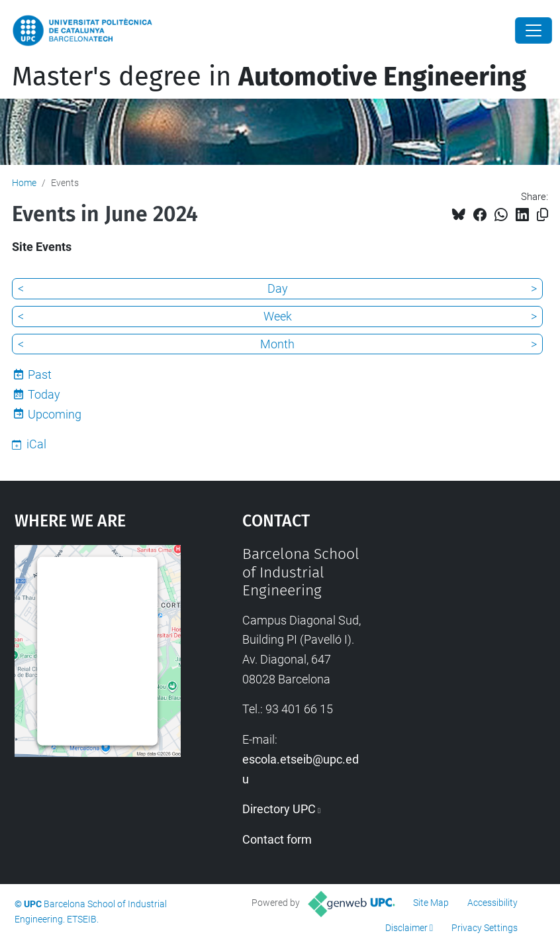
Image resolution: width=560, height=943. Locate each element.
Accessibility (492, 903)
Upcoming (55, 414)
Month (277, 344)
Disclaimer (406, 928)
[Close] (534, 30)
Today (44, 394)
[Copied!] (542, 215)
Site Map (431, 903)
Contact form (277, 839)
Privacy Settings (485, 928)
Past (40, 374)
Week (278, 316)
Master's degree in (269, 77)
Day (278, 288)
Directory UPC (279, 809)
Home (24, 183)
